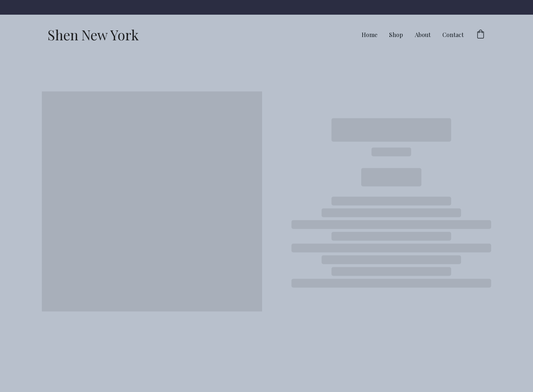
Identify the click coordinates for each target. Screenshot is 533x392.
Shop (396, 35)
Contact (453, 35)
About (423, 35)
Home (369, 35)
